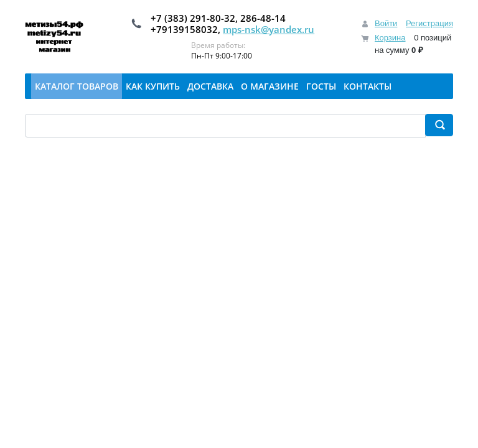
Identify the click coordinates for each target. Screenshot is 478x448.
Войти (386, 23)
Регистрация (429, 23)
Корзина (390, 38)
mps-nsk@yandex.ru (269, 29)
